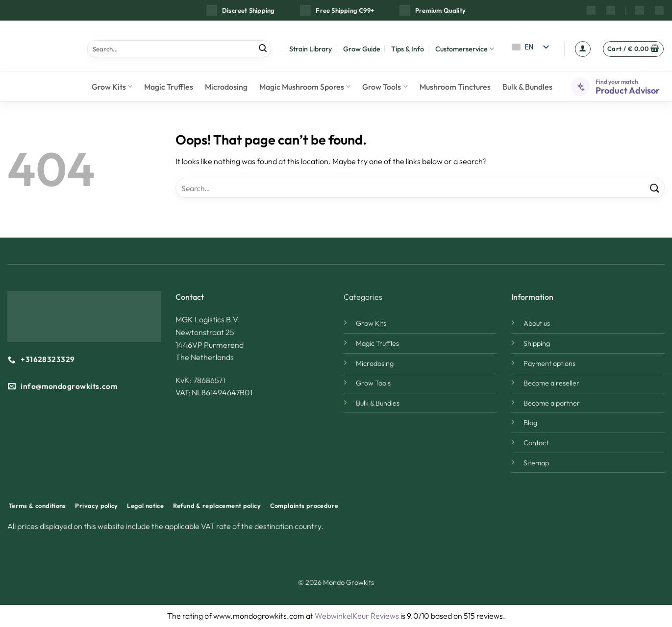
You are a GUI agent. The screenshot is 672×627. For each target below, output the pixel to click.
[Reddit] (640, 10)
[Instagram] (591, 10)
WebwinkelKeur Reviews (357, 616)
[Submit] (262, 49)
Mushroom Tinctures (455, 87)
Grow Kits (112, 87)
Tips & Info (408, 49)
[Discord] (659, 10)
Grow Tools (385, 87)
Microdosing (226, 87)
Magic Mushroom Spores (305, 87)
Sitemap (536, 463)
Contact (536, 443)
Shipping (537, 343)
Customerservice (465, 49)
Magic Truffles (169, 87)
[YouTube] (611, 10)
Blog (530, 423)
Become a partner (552, 403)
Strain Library (311, 49)
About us (537, 323)
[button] (583, 49)
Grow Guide (362, 49)
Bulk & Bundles (527, 87)
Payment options (549, 363)
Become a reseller (551, 383)
